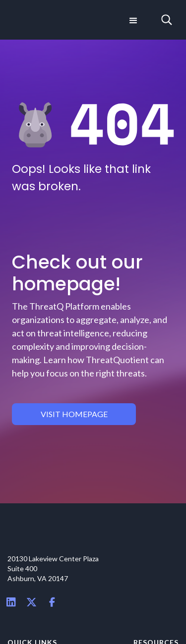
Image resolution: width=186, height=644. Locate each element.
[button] (132, 20)
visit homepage (74, 414)
